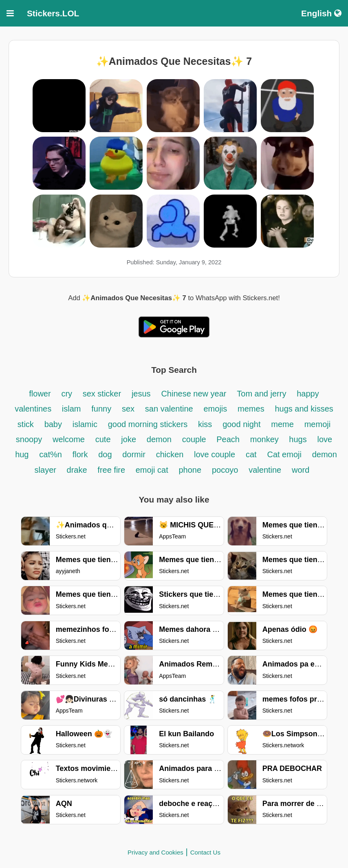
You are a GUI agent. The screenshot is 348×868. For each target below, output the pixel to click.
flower (40, 394)
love (325, 439)
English (321, 13)
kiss (205, 424)
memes (251, 409)
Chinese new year (194, 394)
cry (68, 394)
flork (80, 454)
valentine (265, 470)
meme (282, 424)
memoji (317, 424)
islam (72, 409)
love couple (215, 454)
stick (26, 424)
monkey (266, 439)
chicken (171, 454)
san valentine (169, 409)
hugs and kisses (304, 409)
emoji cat (152, 470)
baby (53, 424)
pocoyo (225, 470)
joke (129, 439)
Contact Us (205, 852)
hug (22, 454)
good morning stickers (149, 424)
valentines (34, 409)
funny (101, 409)
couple (195, 439)
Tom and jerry (261, 394)
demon (159, 439)
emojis (216, 409)
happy (308, 394)
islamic (85, 424)
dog (106, 454)
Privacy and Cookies (155, 852)
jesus (141, 394)
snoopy (29, 439)
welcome (69, 439)
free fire (112, 470)
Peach (228, 439)
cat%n (51, 454)
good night (241, 424)
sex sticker (102, 394)
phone (190, 470)
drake (77, 470)
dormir (134, 454)
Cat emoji (284, 454)
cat (251, 454)
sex (128, 409)
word (301, 470)
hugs (298, 439)
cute (103, 439)
